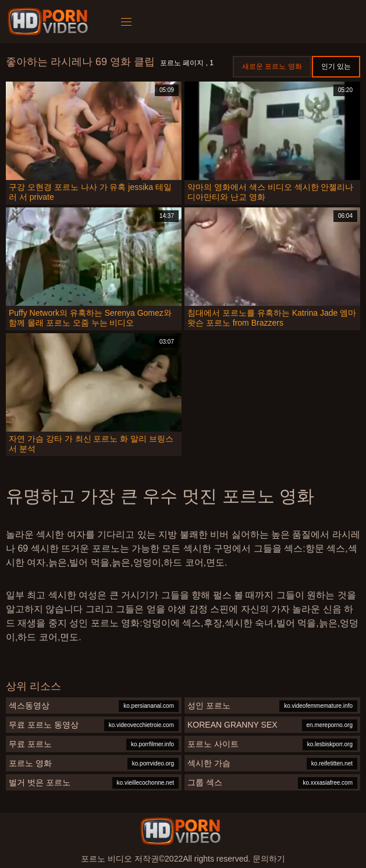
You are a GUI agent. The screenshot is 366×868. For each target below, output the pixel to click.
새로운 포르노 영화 (272, 66)
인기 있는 (336, 66)
